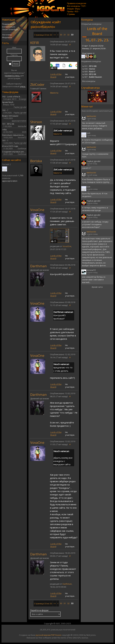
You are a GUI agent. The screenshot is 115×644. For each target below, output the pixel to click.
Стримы (71, 14)
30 (61, 35)
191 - (89, 66)
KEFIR (35, 43)
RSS (77, 11)
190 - (89, 69)
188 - (89, 74)
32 (68, 35)
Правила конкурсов (77, 3)
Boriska (36, 161)
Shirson (36, 122)
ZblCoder (37, 85)
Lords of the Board (97, 31)
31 (65, 35)
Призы (70, 11)
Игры (77, 9)
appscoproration (10, 181)
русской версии (43, 635)
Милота (54, 93)
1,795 (21, 175)
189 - (89, 72)
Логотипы (7, 35)
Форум (70, 9)
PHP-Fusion (56, 635)
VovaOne (37, 210)
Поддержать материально (9, 25)
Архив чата (97, 287)
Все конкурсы (74, 6)
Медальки (7, 37)
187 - (92, 77)
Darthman (38, 266)
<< (55, 35)
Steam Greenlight (10, 29)
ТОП (83, 6)
